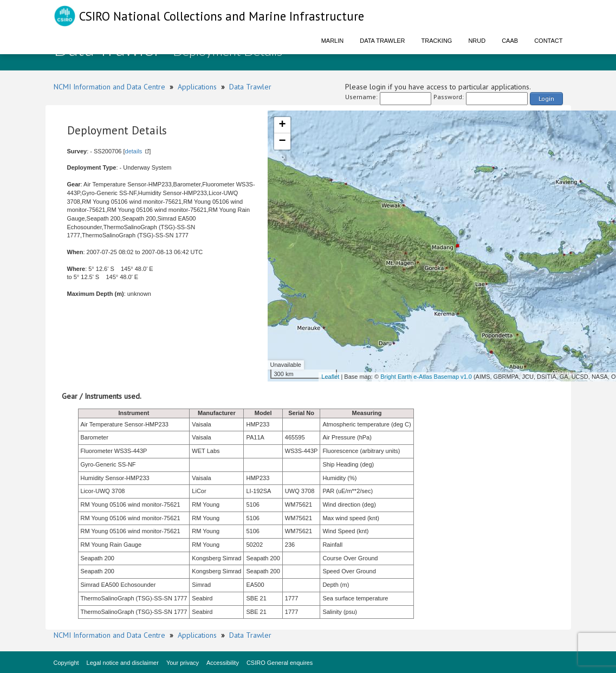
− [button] (282, 141)
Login (546, 98)
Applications (197, 87)
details (134, 151)
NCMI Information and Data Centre (109, 87)
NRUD (477, 41)
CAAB (510, 41)
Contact (548, 41)
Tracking (437, 41)
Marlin (333, 41)
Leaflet (330, 377)
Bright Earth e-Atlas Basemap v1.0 (426, 377)
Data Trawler (382, 41)
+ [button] (282, 125)
